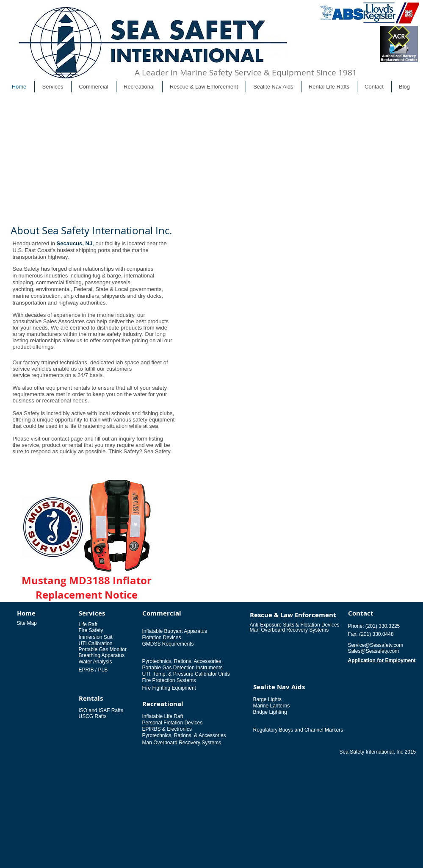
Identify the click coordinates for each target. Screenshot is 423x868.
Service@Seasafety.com (376, 645)
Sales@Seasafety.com (374, 651)
